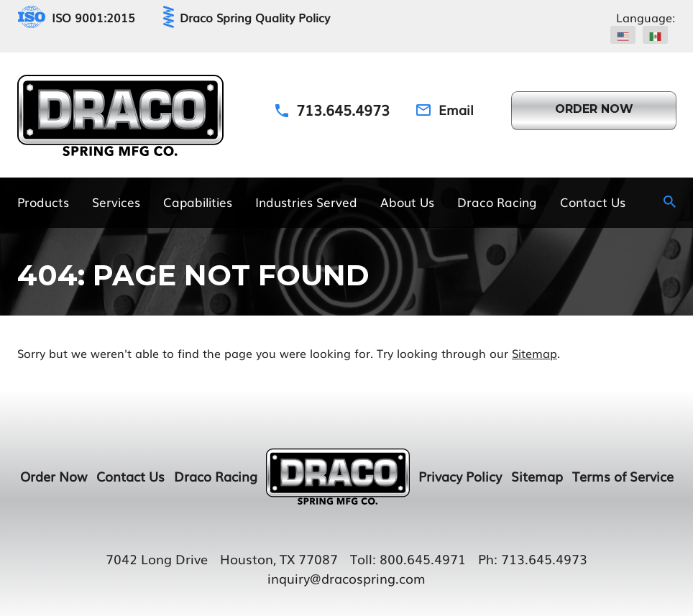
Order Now (54, 476)
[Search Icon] (670, 202)
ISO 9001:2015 (93, 17)
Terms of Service (623, 476)
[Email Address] (445, 110)
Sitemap (534, 353)
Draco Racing (216, 476)
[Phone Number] (332, 109)
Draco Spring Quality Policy (255, 17)
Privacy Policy (460, 476)
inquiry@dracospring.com (346, 578)
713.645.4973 (544, 558)
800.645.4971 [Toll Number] (423, 558)
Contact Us (130, 476)
